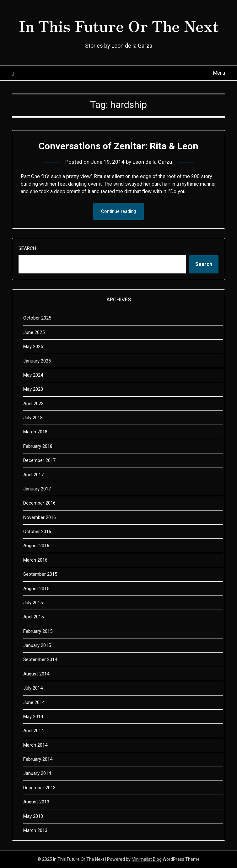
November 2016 (40, 517)
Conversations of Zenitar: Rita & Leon (119, 146)
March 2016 (35, 560)
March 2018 (35, 432)
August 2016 (36, 546)
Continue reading (119, 211)
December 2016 (39, 503)
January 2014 (37, 773)
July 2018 (33, 418)
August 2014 (36, 674)
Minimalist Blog (147, 859)
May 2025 (33, 347)
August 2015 (36, 589)
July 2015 (33, 603)
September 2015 (40, 574)
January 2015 (37, 645)
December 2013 (39, 788)
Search (27, 248)
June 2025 (34, 332)
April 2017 (33, 475)
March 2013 (35, 830)
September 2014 (40, 659)
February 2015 (38, 631)
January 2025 (37, 361)
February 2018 (38, 446)
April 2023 (33, 404)
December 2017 (39, 460)
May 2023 (33, 389)
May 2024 (33, 375)
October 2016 (37, 532)
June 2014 (34, 702)
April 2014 (33, 731)
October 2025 (37, 318)
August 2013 (36, 802)
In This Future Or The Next (119, 25)
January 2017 (37, 489)
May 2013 (33, 816)
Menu (219, 73)
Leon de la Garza (152, 162)
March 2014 (35, 745)
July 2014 (33, 688)
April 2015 (33, 617)
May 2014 (33, 717)
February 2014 (38, 759)
